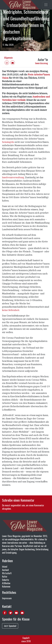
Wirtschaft (7, 573)
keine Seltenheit (11, 310)
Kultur (5, 577)
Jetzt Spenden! (10, 626)
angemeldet (16, 505)
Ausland (5, 570)
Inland (5, 567)
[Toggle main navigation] (46, 5)
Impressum (7, 598)
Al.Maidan (6, 583)
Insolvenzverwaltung (13, 177)
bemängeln (8, 142)
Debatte (5, 580)
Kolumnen (6, 586)
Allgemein (8, 58)
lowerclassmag (41, 63)
